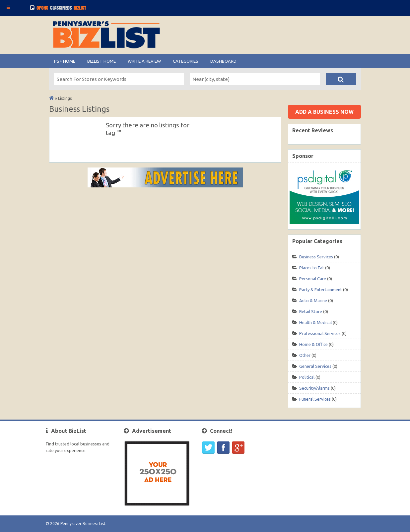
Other (305, 355)
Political (307, 377)
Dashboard (223, 61)
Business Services (316, 257)
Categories (186, 61)
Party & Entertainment (321, 290)
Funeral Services (315, 399)
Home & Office (313, 344)
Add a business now (324, 112)
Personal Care (313, 279)
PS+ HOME (65, 61)
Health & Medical (315, 322)
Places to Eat (312, 268)
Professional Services (320, 333)
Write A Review (144, 61)
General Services (315, 366)
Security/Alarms (314, 388)
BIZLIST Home (102, 61)
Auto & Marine (313, 300)
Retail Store (311, 311)
